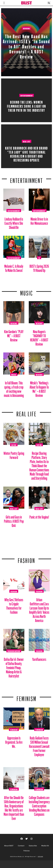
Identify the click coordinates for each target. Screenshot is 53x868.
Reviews (26, 28)
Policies (27, 851)
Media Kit (45, 846)
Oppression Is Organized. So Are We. (14, 741)
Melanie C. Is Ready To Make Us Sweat (14, 267)
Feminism (27, 697)
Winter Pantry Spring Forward (14, 454)
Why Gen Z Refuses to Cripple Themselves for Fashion (14, 605)
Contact (21, 846)
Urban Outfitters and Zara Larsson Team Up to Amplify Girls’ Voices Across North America (39, 609)
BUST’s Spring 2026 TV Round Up (39, 267)
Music (27, 292)
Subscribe (33, 846)
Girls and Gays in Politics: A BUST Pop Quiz (14, 520)
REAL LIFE (26, 413)
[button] (4, 3)
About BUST (9, 846)
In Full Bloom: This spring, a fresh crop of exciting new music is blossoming (14, 388)
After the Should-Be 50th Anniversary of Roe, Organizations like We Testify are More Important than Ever (14, 807)
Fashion (26, 559)
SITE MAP (40, 857)
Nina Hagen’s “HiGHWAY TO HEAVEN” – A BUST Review (39, 337)
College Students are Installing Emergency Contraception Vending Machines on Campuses (39, 805)
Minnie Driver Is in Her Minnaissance (39, 220)
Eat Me (14, 445)
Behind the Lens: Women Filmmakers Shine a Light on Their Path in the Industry (26, 106)
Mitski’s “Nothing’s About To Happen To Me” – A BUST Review (39, 388)
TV (39, 258)
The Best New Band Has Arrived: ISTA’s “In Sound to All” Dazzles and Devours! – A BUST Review (26, 46)
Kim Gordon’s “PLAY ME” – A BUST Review (14, 335)
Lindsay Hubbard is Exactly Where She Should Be (14, 222)
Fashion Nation (14, 651)
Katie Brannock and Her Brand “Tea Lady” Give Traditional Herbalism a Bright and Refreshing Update (26, 153)
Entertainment (27, 95)
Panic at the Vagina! (39, 516)
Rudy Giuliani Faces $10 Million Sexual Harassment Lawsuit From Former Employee (39, 745)
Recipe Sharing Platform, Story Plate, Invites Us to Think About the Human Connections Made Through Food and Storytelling (39, 465)
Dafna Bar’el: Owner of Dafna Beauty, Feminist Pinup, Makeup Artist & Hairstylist (14, 667)
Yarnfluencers (39, 658)
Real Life (27, 141)
